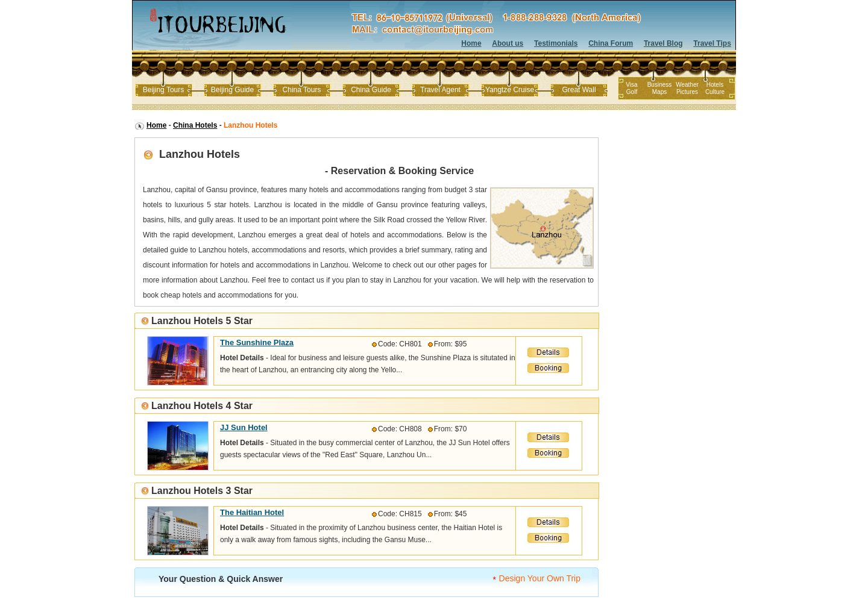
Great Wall (579, 90)
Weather (687, 85)
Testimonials (556, 43)
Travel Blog (663, 43)
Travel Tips (712, 43)
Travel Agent (440, 90)
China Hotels (195, 125)
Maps (659, 92)
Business (660, 85)
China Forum (611, 43)
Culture (715, 92)
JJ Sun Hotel (244, 427)
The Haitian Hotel (252, 512)
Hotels (715, 85)
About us (508, 43)
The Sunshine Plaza (257, 342)
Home (471, 43)
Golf (632, 92)
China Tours (302, 90)
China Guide (371, 90)
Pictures (687, 92)
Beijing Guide (232, 90)
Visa (631, 85)
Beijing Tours (163, 90)
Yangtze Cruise (510, 90)
